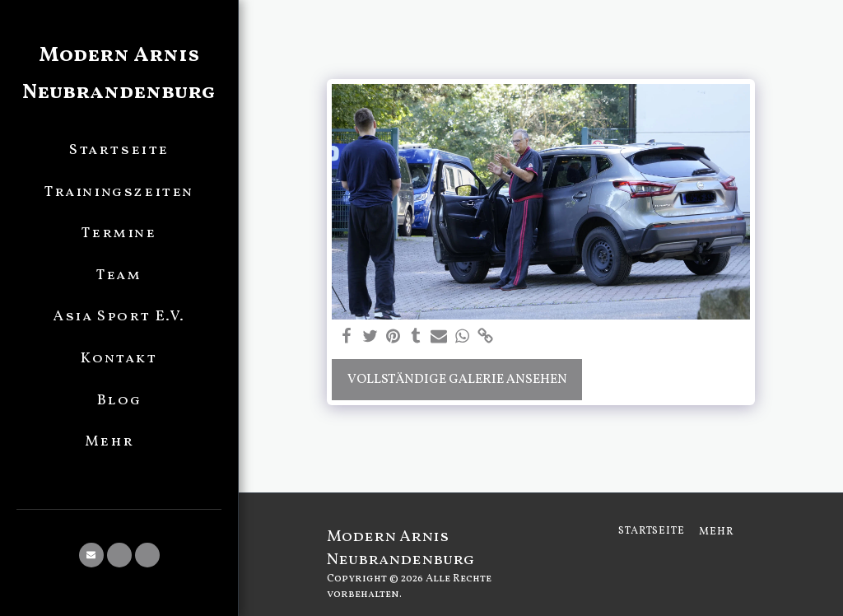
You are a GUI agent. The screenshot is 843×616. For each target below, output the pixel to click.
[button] (91, 555)
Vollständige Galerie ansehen (457, 380)
